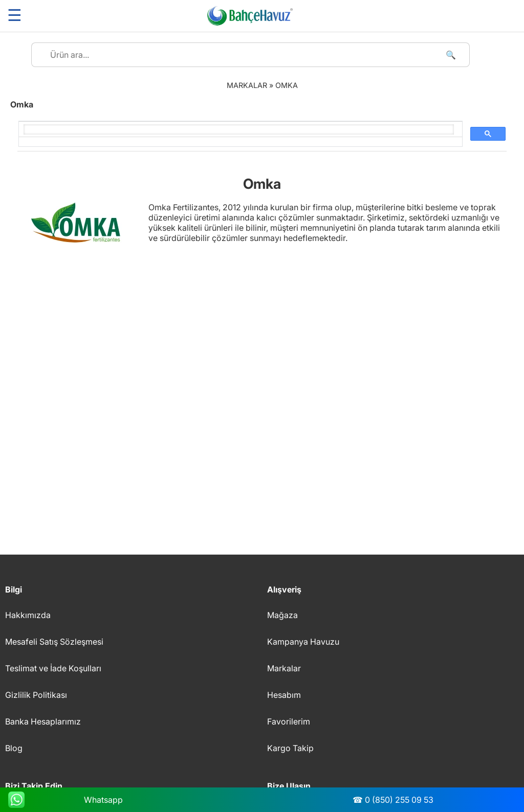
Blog (14, 748)
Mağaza (282, 615)
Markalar (284, 668)
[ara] (239, 129)
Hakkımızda (28, 615)
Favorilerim (289, 721)
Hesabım (284, 695)
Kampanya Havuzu (303, 642)
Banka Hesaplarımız (43, 721)
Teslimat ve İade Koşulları (53, 668)
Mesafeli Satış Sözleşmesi (54, 642)
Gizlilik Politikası (36, 695)
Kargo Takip (290, 748)
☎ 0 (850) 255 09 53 (393, 800)
